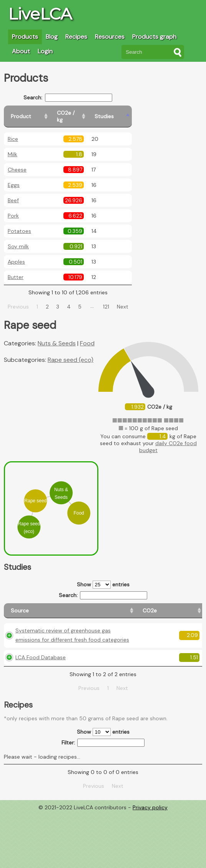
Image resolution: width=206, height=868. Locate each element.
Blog (52, 37)
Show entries (103, 578)
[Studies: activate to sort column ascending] (133, 113)
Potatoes (19, 224)
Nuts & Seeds (57, 336)
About (21, 51)
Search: (77, 98)
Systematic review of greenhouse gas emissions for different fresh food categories (33, 658)
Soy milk (18, 239)
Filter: (103, 798)
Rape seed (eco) (71, 353)
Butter (16, 270)
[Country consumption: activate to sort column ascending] (147, 607)
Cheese (17, 163)
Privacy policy (150, 862)
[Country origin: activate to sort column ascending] (104, 607)
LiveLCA (40, 14)
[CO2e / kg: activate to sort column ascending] (95, 113)
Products (25, 37)
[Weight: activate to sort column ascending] (187, 607)
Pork (13, 209)
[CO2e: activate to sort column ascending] (72, 607)
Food (87, 336)
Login (45, 51)
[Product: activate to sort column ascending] (39, 113)
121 (115, 300)
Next (131, 300)
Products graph (154, 37)
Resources (110, 37)
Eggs (14, 178)
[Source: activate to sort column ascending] (31, 607)
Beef (13, 193)
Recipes (76, 37)
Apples (16, 255)
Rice (13, 132)
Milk (12, 147)
